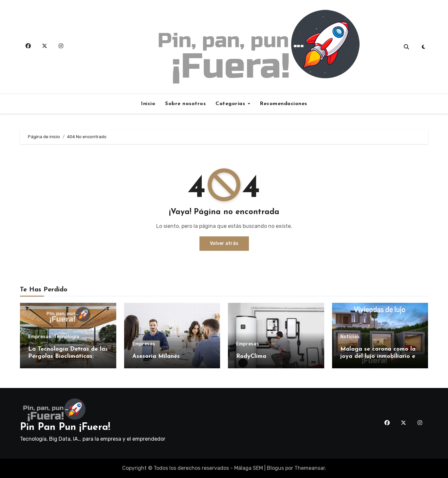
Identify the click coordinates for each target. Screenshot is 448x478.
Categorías (231, 104)
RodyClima (251, 356)
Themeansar (310, 468)
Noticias (350, 337)
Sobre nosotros (185, 104)
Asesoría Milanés (156, 356)
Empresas (40, 337)
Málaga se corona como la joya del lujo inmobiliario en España (379, 356)
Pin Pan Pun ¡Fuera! (65, 427)
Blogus (275, 468)
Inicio (148, 104)
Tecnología (66, 337)
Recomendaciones (283, 104)
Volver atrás (224, 243)
